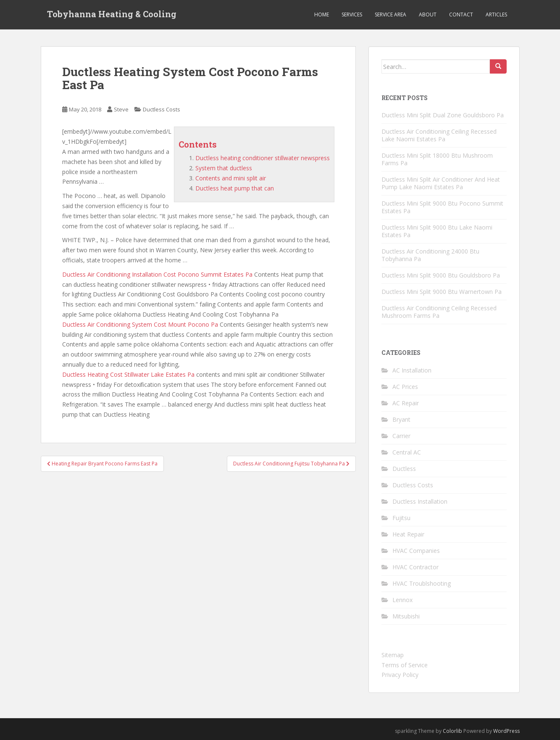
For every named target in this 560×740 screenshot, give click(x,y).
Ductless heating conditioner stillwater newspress (263, 158)
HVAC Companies (416, 551)
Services (352, 15)
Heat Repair (408, 534)
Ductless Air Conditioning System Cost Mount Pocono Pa (140, 324)
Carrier (401, 436)
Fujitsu (401, 518)
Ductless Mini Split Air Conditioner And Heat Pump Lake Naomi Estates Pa (441, 183)
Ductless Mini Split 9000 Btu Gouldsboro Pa (441, 275)
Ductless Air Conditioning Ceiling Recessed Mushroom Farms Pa (439, 312)
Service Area (390, 15)
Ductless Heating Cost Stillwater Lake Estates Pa (128, 374)
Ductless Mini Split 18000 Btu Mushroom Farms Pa (437, 159)
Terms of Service (405, 665)
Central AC (407, 452)
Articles (496, 15)
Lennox (402, 600)
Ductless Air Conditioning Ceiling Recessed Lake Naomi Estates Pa (439, 135)
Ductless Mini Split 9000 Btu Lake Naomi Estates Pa (437, 231)
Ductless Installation (420, 501)
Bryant (401, 419)
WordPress (506, 731)
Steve (121, 109)
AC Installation (412, 370)
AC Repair (406, 403)
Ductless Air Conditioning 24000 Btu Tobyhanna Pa (430, 255)
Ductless (404, 469)
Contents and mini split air (231, 178)
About (428, 15)
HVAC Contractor (415, 567)
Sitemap (393, 655)
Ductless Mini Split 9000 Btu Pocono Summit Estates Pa (442, 207)
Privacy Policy (400, 675)
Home (322, 15)
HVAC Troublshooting (422, 583)
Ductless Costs (162, 109)
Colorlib (452, 731)
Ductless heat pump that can (235, 188)
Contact (461, 15)
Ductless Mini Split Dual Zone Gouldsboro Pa (443, 115)
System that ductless (224, 168)
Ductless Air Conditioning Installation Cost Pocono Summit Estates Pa (157, 274)
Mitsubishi (406, 616)
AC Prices (405, 387)
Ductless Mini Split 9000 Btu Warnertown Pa (442, 292)
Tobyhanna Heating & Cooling (112, 15)
